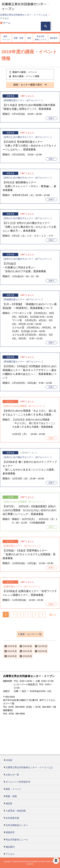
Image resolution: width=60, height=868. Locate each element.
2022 (10, 651)
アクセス (4, 18)
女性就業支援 (12, 818)
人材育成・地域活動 (16, 811)
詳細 (52, 118)
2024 (25, 646)
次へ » (52, 615)
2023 (40, 646)
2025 (10, 646)
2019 (10, 656)
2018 (25, 656)
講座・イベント (13, 789)
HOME (9, 760)
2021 (25, 651)
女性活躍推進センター (17, 825)
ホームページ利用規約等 (18, 782)
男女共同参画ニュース (17, 840)
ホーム (7, 23)
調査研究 (10, 832)
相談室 (9, 803)
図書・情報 (11, 796)
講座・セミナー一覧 (30, 634)
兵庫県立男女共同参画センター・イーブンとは (24, 15)
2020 (40, 651)
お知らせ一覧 (12, 775)
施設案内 (10, 847)
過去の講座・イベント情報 (26, 76)
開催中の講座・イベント (25, 72)
